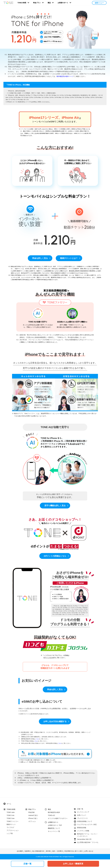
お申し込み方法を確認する (55, 721)
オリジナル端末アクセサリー (58, 818)
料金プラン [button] (37, 3)
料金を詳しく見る (40, 258)
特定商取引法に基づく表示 (73, 851)
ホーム (9, 804)
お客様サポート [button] (63, 3)
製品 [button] (49, 3)
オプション (32, 821)
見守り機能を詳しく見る (55, 506)
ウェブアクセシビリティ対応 (87, 824)
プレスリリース (82, 818)
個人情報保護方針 (38, 851)
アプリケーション (13, 830)
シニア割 (10, 833)
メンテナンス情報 (83, 831)
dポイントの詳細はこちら (55, 556)
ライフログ (10, 827)
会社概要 (20, 851)
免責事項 (27, 851)
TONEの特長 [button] (22, 3)
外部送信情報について (85, 821)
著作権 (48, 851)
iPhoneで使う (33, 818)
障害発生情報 (82, 828)
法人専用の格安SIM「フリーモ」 (88, 842)
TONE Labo (11, 812)
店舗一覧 (80, 809)
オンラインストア (83, 812)
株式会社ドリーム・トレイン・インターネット (88, 835)
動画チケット (11, 824)
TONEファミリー (13, 821)
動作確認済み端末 (54, 812)
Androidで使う (33, 815)
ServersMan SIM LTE (84, 839)
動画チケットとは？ (69, 258)
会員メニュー (99, 3)
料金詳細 (31, 812)
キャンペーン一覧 (54, 831)
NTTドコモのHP (49, 658)
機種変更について (54, 828)
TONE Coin (10, 815)
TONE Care (11, 818)
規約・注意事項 (57, 851)
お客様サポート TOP (55, 825)
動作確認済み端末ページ (65, 76)
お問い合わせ (89, 851)
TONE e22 (51, 815)
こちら (37, 739)
